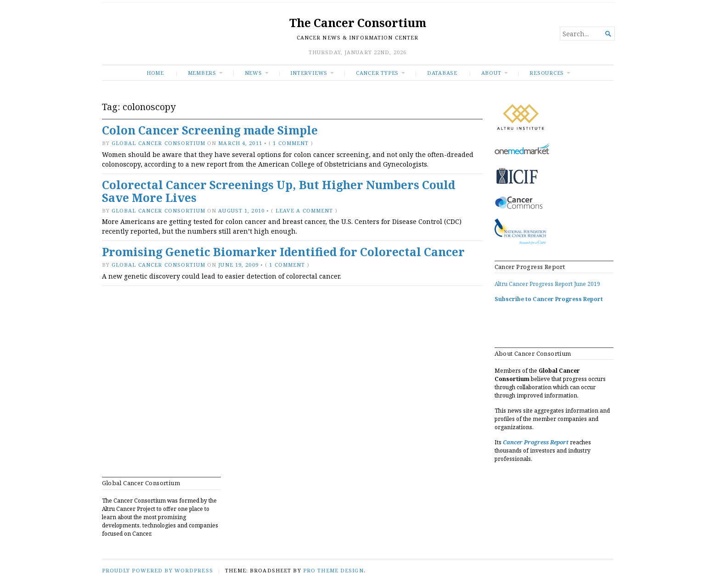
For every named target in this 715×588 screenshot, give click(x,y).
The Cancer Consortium (358, 23)
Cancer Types (377, 73)
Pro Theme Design (333, 570)
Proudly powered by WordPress (158, 570)
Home (155, 73)
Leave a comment (304, 210)
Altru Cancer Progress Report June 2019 (547, 284)
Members (202, 73)
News (253, 73)
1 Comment (291, 143)
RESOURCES (547, 73)
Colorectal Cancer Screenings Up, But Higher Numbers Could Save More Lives (279, 191)
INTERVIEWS (309, 73)
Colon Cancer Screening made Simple (210, 130)
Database (442, 73)
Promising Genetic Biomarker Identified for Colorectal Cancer (283, 252)
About (491, 73)
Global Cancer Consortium (158, 143)
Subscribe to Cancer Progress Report (549, 299)
